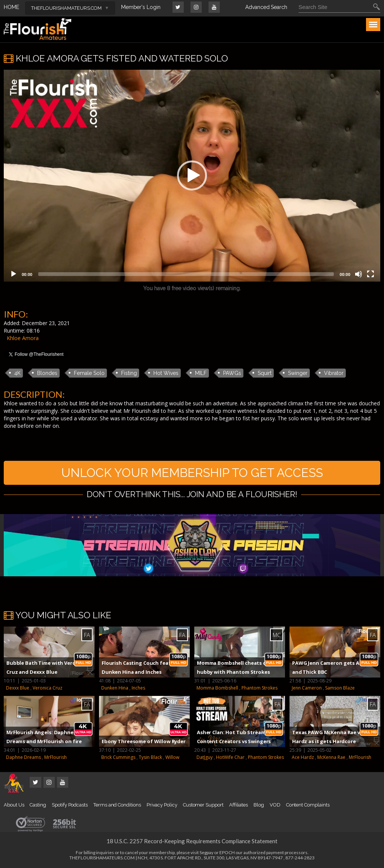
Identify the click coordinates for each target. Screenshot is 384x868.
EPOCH (227, 852)
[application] (192, 176)
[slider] (186, 274)
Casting (38, 805)
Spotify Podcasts (70, 805)
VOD (275, 805)
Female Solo (89, 373)
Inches (138, 688)
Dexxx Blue (18, 688)
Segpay (206, 852)
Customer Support (203, 805)
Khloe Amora (23, 338)
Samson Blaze (340, 688)
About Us (14, 805)
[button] (192, 175)
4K (17, 373)
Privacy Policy (162, 805)
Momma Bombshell (217, 688)
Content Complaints (308, 805)
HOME (11, 7)
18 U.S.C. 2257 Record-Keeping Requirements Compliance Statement (192, 841)
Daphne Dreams (23, 757)
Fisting (129, 373)
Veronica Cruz (47, 688)
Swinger (298, 373)
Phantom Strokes (259, 688)
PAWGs (232, 373)
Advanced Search (266, 7)
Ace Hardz (303, 757)
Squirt (265, 373)
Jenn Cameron (307, 688)
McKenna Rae (331, 757)
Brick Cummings (118, 757)
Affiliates (238, 805)
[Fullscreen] (370, 274)
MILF (201, 373)
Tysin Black (150, 757)
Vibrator (334, 373)
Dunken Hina (115, 688)
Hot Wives (166, 373)
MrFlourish (55, 757)
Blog (259, 805)
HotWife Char (230, 757)
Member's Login (141, 7)
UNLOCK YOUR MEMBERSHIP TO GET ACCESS (192, 473)
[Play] (13, 274)
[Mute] (358, 274)
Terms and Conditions (117, 805)
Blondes (47, 373)
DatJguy (205, 757)
